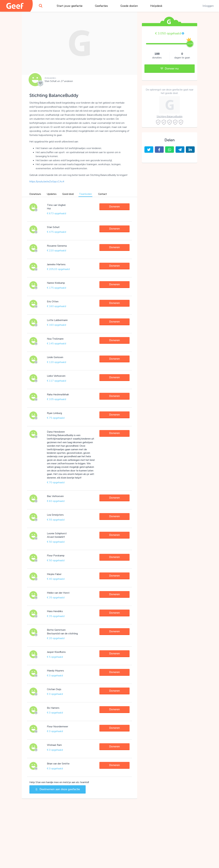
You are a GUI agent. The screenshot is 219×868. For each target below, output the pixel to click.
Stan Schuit (59, 81)
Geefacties (101, 6)
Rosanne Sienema (57, 246)
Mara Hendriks (55, 611)
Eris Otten (53, 302)
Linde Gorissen (55, 357)
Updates (52, 194)
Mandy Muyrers (55, 671)
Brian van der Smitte (58, 764)
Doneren (114, 207)
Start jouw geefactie (70, 6)
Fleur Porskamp (56, 556)
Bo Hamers (53, 708)
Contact (102, 194)
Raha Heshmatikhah (58, 395)
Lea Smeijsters (55, 515)
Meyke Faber (54, 574)
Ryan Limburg (54, 413)
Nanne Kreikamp (56, 283)
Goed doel (68, 194)
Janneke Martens (56, 264)
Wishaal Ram (54, 745)
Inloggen (208, 6)
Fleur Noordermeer (58, 727)
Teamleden (85, 194)
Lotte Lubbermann (57, 320)
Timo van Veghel (56, 205)
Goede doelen (129, 6)
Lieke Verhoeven (56, 376)
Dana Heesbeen (56, 432)
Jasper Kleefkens (56, 652)
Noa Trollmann (55, 339)
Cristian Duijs (54, 689)
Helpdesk (156, 6)
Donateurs (35, 194)
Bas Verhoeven (55, 496)
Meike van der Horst (58, 593)
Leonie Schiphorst (57, 533)
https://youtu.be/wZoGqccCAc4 (47, 182)
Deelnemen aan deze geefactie (58, 789)
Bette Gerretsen (56, 630)
